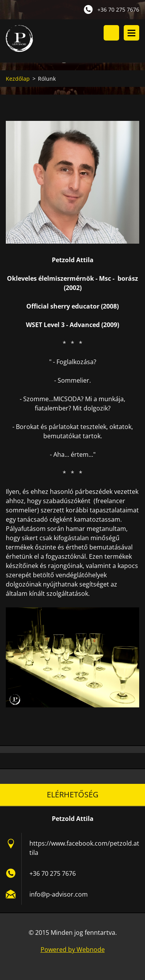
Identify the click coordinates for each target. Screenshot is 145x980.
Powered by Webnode (73, 949)
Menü (131, 33)
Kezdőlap (18, 79)
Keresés (111, 33)
